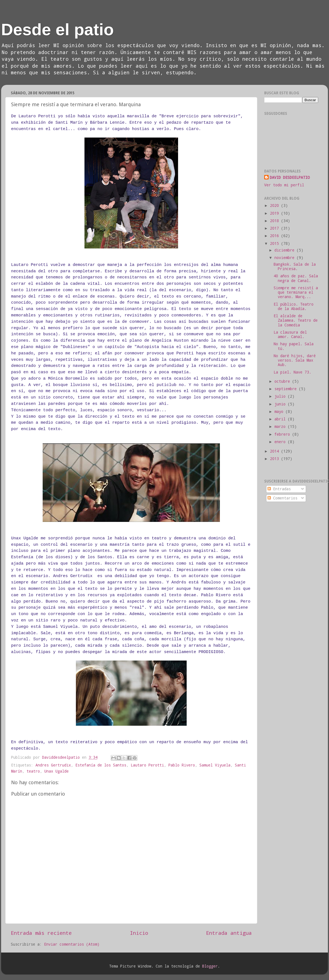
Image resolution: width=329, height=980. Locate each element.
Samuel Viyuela (215, 765)
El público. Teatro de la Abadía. (294, 306)
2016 (276, 236)
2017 (276, 228)
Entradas (279, 489)
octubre (283, 381)
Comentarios (282, 498)
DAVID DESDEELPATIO (290, 177)
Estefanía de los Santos (101, 765)
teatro (33, 771)
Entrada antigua (229, 933)
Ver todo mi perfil (284, 185)
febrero (283, 434)
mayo (280, 412)
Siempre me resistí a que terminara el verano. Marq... (296, 292)
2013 (276, 459)
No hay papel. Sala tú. (294, 346)
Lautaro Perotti (147, 765)
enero (281, 442)
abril (281, 419)
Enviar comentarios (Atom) (72, 944)
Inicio (139, 933)
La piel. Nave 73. (292, 372)
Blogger (210, 966)
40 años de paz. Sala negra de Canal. (296, 278)
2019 (276, 213)
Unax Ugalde (56, 771)
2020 (276, 205)
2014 (276, 451)
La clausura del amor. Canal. (290, 334)
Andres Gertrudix (53, 765)
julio (281, 396)
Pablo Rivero (182, 765)
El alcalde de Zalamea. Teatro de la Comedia (296, 320)
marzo (281, 426)
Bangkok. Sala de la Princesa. (295, 266)
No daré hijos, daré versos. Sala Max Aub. (295, 360)
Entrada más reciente (41, 933)
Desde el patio (57, 30)
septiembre (287, 389)
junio (281, 404)
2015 (276, 243)
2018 (276, 221)
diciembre (286, 250)
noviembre (286, 258)
